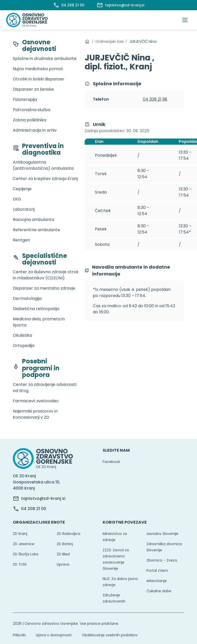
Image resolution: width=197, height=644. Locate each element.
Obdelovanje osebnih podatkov (110, 635)
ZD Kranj (20, 534)
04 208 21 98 (155, 99)
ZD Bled (63, 554)
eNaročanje (157, 581)
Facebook (111, 462)
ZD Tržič (20, 564)
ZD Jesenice (24, 544)
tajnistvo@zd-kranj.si (43, 498)
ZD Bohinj (65, 544)
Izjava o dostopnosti (54, 635)
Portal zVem (157, 571)
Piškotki (19, 635)
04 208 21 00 (34, 509)
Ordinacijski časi (110, 41)
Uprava (63, 564)
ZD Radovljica (68, 534)
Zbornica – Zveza (162, 560)
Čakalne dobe (159, 591)
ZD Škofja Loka (26, 554)
